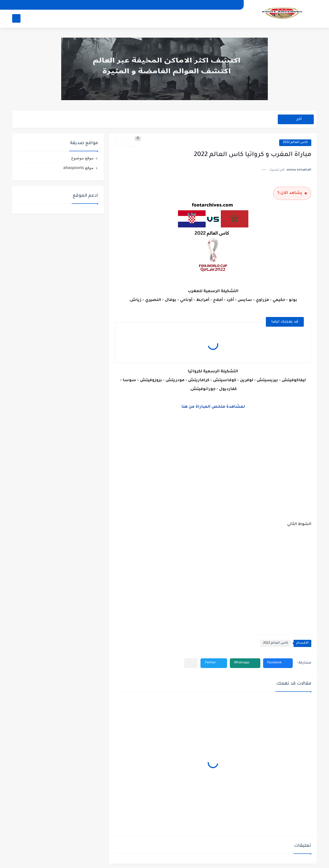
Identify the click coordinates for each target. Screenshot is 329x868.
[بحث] (16, 18)
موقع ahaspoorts (79, 167)
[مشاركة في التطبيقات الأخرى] (191, 663)
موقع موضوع (82, 158)
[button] (278, 663)
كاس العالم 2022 (295, 143)
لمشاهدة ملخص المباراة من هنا (213, 407)
